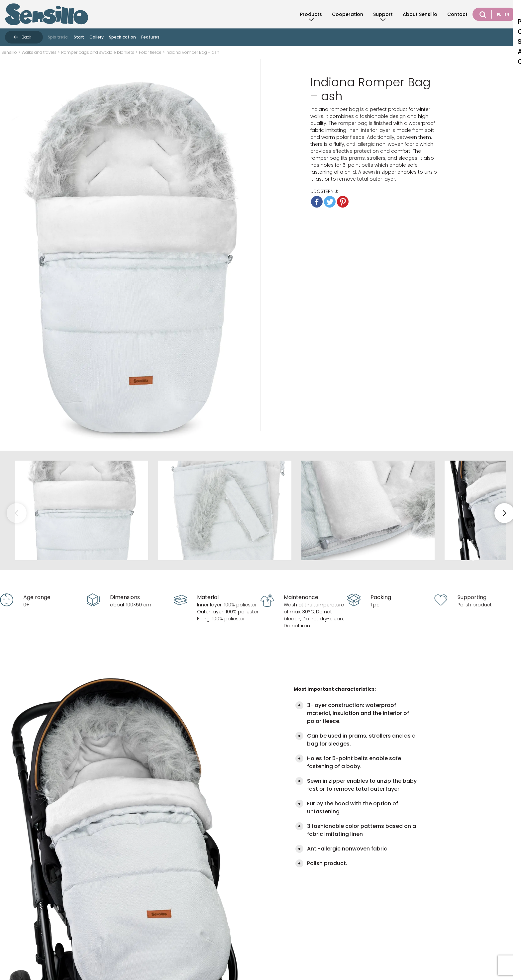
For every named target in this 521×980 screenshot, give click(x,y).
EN (507, 14)
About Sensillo (420, 14)
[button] (504, 513)
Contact (457, 14)
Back (26, 37)
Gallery (97, 37)
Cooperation (348, 14)
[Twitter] (330, 202)
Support (383, 14)
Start (79, 37)
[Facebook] (317, 202)
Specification (122, 37)
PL (499, 14)
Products (311, 14)
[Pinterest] (343, 202)
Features (150, 37)
